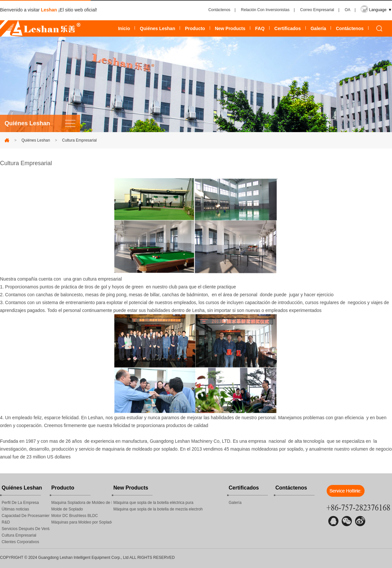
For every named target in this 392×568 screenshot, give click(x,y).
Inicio (124, 28)
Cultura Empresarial (79, 140)
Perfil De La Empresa (20, 503)
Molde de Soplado (67, 509)
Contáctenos (219, 10)
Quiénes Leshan (157, 28)
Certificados (288, 28)
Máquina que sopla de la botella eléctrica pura (153, 503)
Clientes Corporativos (20, 542)
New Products (230, 28)
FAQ (260, 28)
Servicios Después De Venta (26, 529)
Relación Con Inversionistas (265, 10)
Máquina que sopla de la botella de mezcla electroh (158, 509)
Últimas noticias (15, 509)
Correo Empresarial (317, 10)
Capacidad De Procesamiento (26, 516)
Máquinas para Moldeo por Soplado (82, 522)
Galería (318, 28)
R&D (6, 522)
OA (347, 10)
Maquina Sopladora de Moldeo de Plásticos (82, 503)
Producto (195, 28)
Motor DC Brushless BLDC (75, 516)
